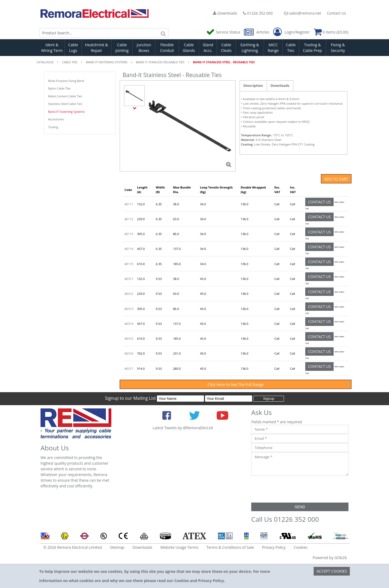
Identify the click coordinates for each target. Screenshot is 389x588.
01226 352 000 (258, 13)
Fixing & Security (338, 48)
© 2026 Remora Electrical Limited (73, 547)
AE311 (129, 279)
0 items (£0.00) (331, 32)
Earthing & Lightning (250, 48)
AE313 (129, 309)
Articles (257, 32)
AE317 (129, 369)
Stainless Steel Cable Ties (65, 104)
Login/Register (291, 32)
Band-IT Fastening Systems (66, 112)
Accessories (56, 119)
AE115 (129, 264)
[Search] (163, 33)
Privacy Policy (274, 547)
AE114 (129, 249)
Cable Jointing (122, 48)
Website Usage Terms (179, 547)
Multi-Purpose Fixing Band (66, 81)
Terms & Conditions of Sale (230, 547)
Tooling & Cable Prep (312, 48)
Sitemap (117, 547)
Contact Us (336, 13)
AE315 (129, 338)
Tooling (53, 127)
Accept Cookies (332, 571)
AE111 (129, 204)
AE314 (129, 324)
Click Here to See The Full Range (236, 384)
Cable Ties (291, 48)
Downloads (225, 13)
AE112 (129, 219)
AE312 (129, 294)
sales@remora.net (303, 13)
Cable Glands (189, 48)
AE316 (129, 353)
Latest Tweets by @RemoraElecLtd (183, 428)
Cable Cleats (226, 48)
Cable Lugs (73, 48)
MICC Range (273, 48)
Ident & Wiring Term (52, 48)
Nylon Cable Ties (59, 88)
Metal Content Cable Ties (65, 96)
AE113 (129, 234)
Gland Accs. (208, 48)
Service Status (224, 32)
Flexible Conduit (167, 48)
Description (253, 86)
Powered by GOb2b (330, 558)
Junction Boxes (144, 48)
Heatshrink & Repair (97, 48)
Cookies (301, 547)
